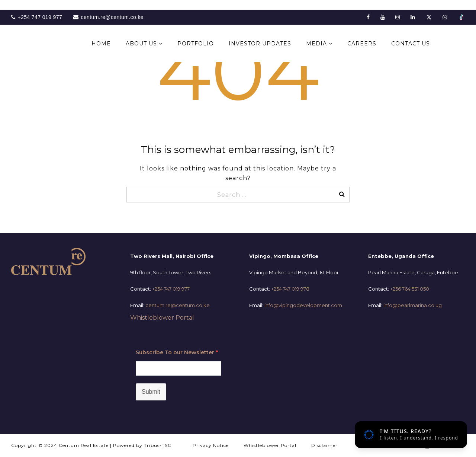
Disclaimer (324, 445)
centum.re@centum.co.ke (178, 305)
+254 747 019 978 (290, 289)
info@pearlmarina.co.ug (413, 305)
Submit (151, 392)
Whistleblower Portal (162, 318)
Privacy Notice (211, 445)
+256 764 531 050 (410, 289)
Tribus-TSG (158, 445)
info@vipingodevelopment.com (303, 305)
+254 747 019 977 (171, 289)
